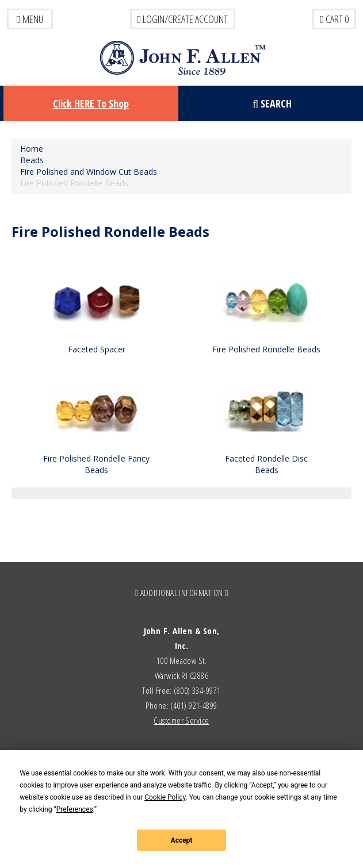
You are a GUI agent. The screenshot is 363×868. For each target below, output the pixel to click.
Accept (182, 840)
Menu (30, 19)
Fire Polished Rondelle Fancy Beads (96, 464)
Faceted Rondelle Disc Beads (266, 464)
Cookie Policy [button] (165, 797)
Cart (334, 19)
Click (91, 103)
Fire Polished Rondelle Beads (266, 349)
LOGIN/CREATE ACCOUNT (183, 19)
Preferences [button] (75, 809)
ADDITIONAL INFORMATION (181, 593)
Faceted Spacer (97, 349)
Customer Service (181, 720)
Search (272, 103)
